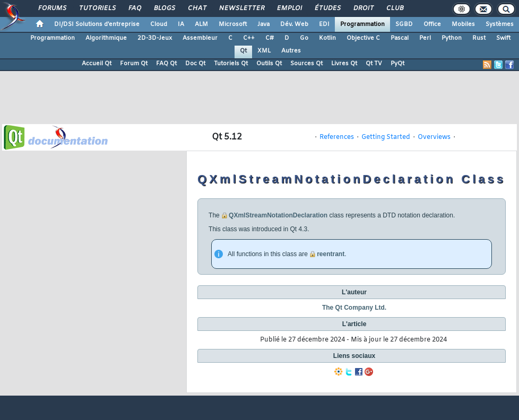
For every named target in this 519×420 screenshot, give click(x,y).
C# (270, 38)
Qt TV (374, 64)
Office (432, 24)
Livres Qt (344, 64)
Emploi (289, 8)
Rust (479, 38)
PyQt (397, 64)
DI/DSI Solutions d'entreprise (97, 24)
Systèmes (500, 24)
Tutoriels (97, 8)
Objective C (363, 38)
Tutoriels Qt (231, 64)
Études (327, 8)
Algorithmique (106, 38)
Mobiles (463, 24)
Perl (425, 38)
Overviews (434, 137)
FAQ (134, 8)
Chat (197, 8)
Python (452, 38)
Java (263, 24)
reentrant (331, 254)
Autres (291, 51)
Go (304, 38)
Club (394, 8)
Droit (363, 8)
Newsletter (241, 8)
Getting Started (386, 137)
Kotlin (327, 38)
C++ (249, 38)
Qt (243, 51)
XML (264, 51)
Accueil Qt (97, 64)
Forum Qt (134, 64)
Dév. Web (294, 24)
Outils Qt (269, 64)
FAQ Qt (166, 64)
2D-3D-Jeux (155, 38)
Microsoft (233, 24)
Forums (52, 8)
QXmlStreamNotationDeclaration (278, 215)
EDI (324, 24)
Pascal (400, 38)
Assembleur (200, 38)
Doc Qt (195, 64)
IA (181, 24)
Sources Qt (306, 64)
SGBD (404, 24)
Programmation (362, 24)
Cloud (159, 24)
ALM (201, 24)
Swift (503, 38)
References (337, 137)
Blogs (164, 8)
